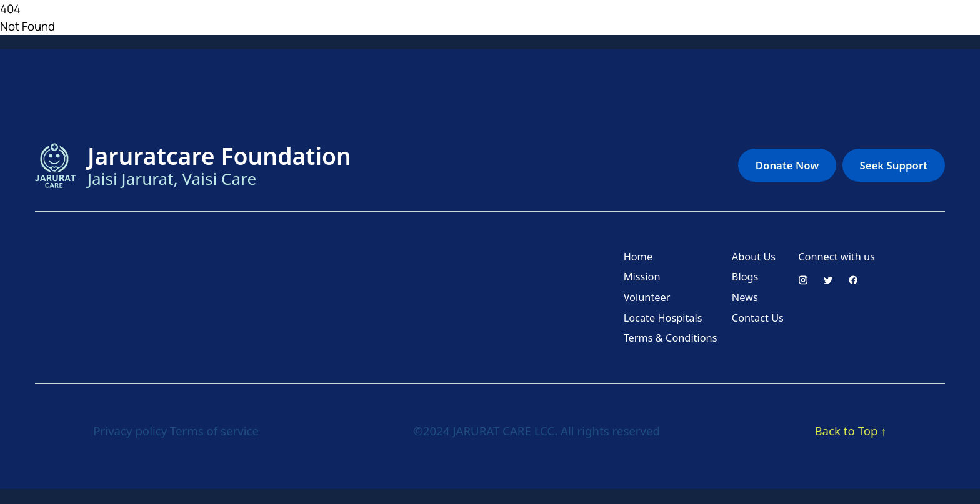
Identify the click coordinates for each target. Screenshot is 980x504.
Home (638, 257)
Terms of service (214, 431)
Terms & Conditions (671, 338)
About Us (754, 257)
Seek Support (894, 165)
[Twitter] (828, 280)
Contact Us (758, 318)
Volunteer (647, 297)
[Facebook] (853, 280)
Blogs (745, 277)
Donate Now (787, 165)
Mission (642, 277)
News (745, 297)
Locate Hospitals (663, 318)
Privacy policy (130, 431)
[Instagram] (803, 280)
